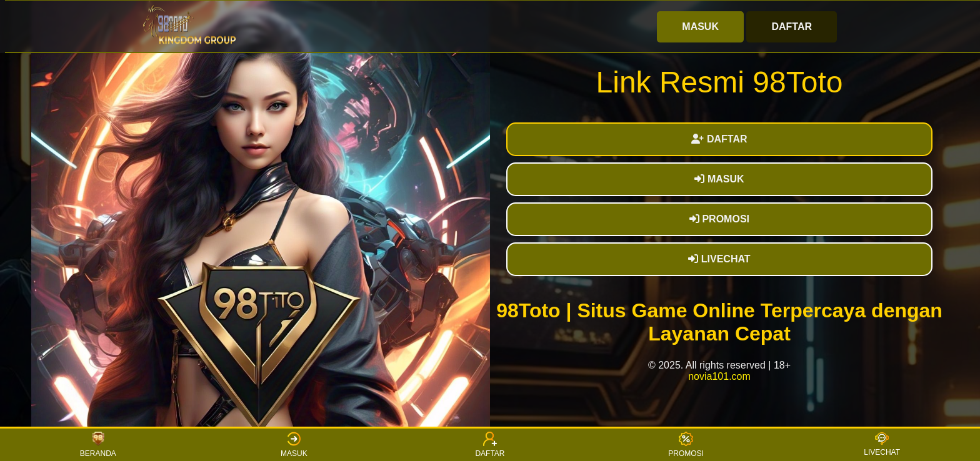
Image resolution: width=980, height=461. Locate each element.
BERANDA (98, 445)
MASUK (700, 27)
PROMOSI (719, 219)
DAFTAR (792, 27)
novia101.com (719, 376)
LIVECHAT (719, 259)
